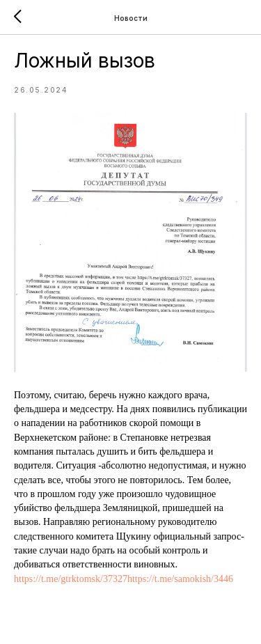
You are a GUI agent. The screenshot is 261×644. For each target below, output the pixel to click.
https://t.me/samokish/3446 (180, 579)
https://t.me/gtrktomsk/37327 (71, 579)
